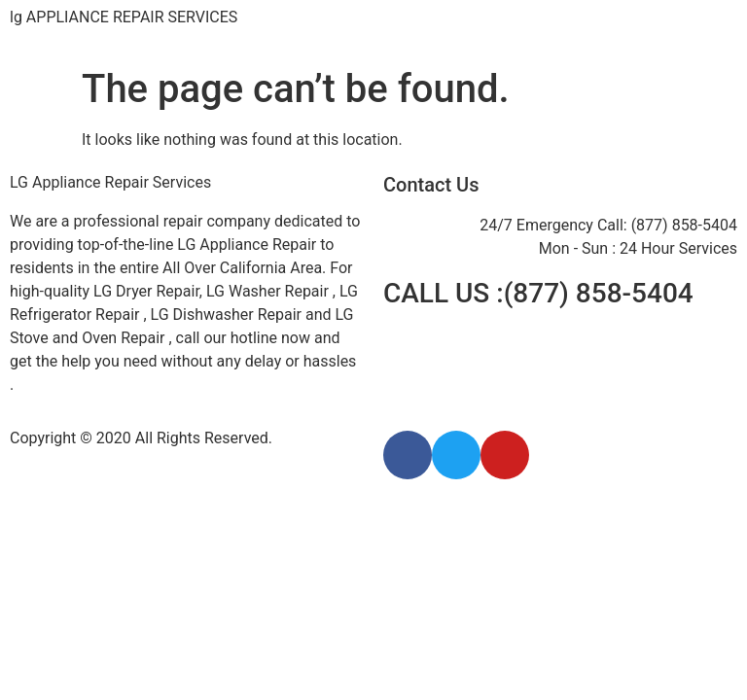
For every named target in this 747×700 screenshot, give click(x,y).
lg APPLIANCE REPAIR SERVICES (124, 17)
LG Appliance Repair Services (110, 182)
